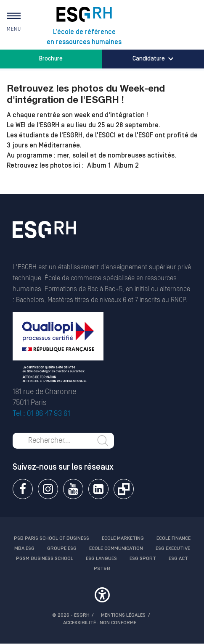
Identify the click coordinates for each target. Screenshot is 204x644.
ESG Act (178, 559)
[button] (102, 596)
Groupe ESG (62, 548)
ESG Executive (173, 548)
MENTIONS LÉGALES (123, 615)
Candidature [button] (153, 59)
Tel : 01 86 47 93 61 (41, 414)
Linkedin (98, 489)
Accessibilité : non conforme (100, 623)
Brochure (51, 59)
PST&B (102, 569)
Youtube (73, 489)
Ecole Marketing (123, 538)
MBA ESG (24, 548)
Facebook (23, 489)
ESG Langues (101, 559)
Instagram (48, 489)
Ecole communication (116, 548)
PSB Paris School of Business (52, 538)
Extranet (124, 489)
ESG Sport (143, 559)
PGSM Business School (45, 559)
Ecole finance (174, 538)
